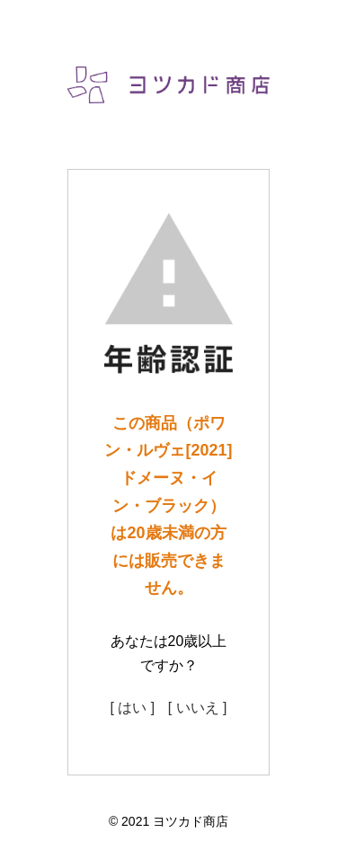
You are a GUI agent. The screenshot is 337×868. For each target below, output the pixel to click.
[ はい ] (132, 708)
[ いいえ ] (198, 708)
